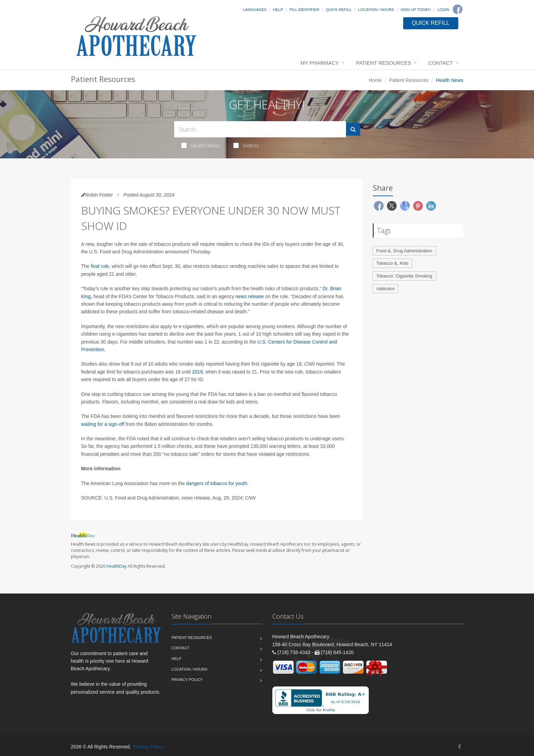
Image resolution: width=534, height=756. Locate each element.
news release (250, 296)
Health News (201, 145)
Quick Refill (339, 10)
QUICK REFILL (431, 23)
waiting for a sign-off (103, 424)
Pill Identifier (304, 10)
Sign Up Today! (416, 10)
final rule (100, 266)
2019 (197, 372)
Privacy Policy (187, 680)
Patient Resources (384, 63)
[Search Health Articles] (260, 129)
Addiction (385, 289)
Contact (441, 63)
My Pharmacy (320, 63)
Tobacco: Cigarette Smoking (404, 276)
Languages (255, 10)
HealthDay (117, 566)
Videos (246, 145)
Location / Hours (376, 10)
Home (375, 80)
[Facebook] (458, 9)
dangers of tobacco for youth (217, 483)
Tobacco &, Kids (392, 263)
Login (443, 10)
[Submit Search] (353, 129)
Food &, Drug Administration (404, 251)
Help (278, 10)
